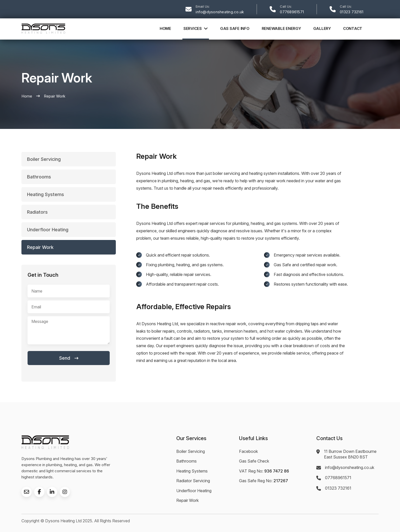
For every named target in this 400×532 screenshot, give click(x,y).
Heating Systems (192, 471)
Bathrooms (186, 461)
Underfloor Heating (194, 491)
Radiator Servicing (193, 481)
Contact (353, 28)
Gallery (322, 28)
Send (69, 358)
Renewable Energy (281, 28)
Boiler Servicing (191, 451)
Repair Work (187, 500)
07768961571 (292, 12)
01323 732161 (352, 12)
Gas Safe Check (254, 461)
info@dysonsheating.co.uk (220, 12)
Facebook (248, 451)
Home (165, 28)
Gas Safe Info (235, 28)
